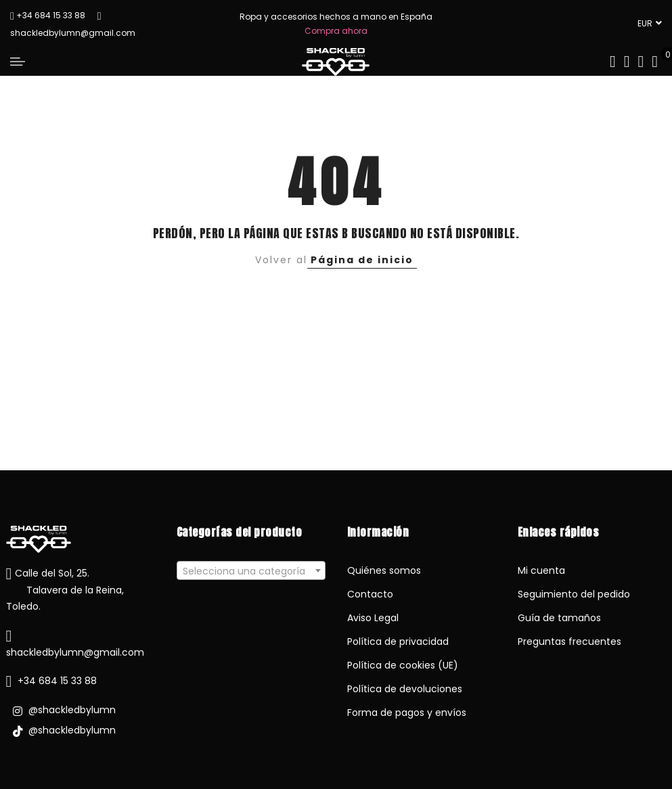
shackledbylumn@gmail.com (75, 652)
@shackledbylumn (64, 710)
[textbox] (251, 571)
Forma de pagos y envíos (407, 713)
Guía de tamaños (559, 618)
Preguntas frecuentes (569, 641)
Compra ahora (336, 31)
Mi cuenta (541, 570)
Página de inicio (362, 260)
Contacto (370, 594)
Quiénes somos (384, 570)
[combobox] (251, 570)
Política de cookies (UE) (403, 665)
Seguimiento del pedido (574, 594)
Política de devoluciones (405, 689)
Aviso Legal (373, 618)
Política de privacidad (398, 641)
